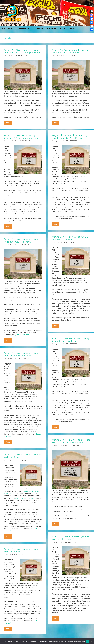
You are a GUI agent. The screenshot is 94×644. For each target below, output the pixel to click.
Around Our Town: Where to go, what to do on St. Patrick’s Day (71, 538)
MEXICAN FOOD (38, 28)
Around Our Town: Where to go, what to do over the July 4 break (71, 51)
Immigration (52, 28)
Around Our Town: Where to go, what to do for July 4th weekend (23, 354)
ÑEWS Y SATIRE (9, 28)
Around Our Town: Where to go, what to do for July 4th (23, 550)
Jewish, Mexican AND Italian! (25, 498)
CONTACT (72, 28)
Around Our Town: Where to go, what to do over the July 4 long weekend (23, 51)
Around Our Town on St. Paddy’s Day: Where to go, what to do (70, 238)
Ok (88, 641)
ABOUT (63, 28)
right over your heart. (22, 335)
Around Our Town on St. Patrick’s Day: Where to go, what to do (71, 340)
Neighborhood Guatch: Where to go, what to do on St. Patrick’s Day (70, 137)
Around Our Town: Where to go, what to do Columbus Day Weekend (71, 441)
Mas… (9, 123)
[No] (92, 641)
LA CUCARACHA (24, 28)
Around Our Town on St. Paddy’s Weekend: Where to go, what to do (21, 137)
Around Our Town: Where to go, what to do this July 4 (23, 456)
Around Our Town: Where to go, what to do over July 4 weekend (23, 240)
